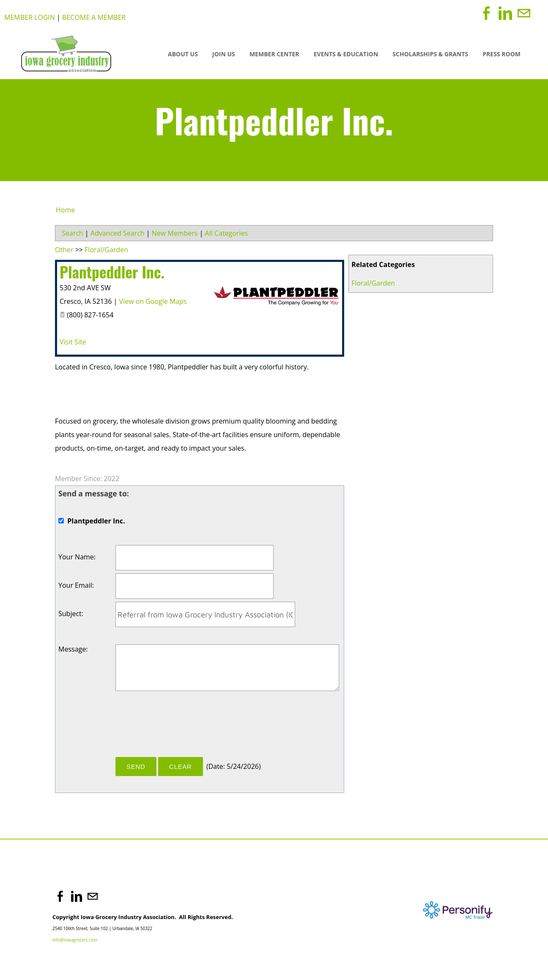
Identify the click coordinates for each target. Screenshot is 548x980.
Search (73, 233)
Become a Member (94, 17)
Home (65, 210)
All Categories (227, 233)
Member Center (274, 54)
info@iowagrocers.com (75, 940)
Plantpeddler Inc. (112, 272)
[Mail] (524, 13)
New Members (175, 233)
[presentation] (180, 727)
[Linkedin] (505, 13)
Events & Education (346, 54)
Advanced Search (118, 233)
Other (64, 250)
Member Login (30, 17)
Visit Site (73, 342)
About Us (183, 54)
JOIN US (224, 54)
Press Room (501, 54)
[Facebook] (487, 13)
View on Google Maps (153, 301)
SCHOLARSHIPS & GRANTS (430, 54)
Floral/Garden (373, 283)
